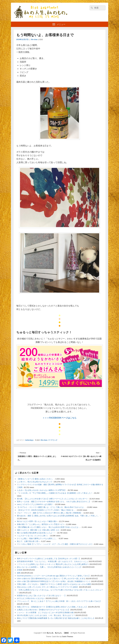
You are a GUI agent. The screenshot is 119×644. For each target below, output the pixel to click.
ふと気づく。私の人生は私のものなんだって (35, 482)
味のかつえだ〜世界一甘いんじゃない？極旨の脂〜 (37, 521)
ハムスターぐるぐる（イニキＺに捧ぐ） (33, 536)
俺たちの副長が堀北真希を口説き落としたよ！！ (36, 533)
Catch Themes (68, 637)
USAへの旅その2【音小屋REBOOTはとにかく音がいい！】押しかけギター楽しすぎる (51, 579)
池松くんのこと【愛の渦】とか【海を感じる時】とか (38, 530)
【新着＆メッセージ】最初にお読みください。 (35, 479)
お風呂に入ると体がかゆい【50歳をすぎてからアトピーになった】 (43, 610)
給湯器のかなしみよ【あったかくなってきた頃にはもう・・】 (42, 596)
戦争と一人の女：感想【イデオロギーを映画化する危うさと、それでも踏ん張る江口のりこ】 (54, 502)
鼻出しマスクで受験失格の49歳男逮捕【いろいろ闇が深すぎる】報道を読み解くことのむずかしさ (56, 618)
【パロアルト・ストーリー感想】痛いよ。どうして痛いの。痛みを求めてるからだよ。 (51, 507)
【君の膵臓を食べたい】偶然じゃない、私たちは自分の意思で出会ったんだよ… (49, 527)
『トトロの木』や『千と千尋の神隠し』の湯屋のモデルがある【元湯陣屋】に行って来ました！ (55, 493)
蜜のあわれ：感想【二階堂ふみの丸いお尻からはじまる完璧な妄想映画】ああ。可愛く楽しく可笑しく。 (58, 516)
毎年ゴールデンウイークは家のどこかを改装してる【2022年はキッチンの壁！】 (49, 559)
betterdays (29, 440)
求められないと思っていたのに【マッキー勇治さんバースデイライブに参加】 (48, 587)
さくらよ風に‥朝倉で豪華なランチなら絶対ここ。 (37, 538)
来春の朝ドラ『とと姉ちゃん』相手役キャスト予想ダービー (41, 524)
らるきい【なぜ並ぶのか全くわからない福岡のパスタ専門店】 (42, 490)
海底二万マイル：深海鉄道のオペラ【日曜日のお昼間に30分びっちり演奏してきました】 (52, 607)
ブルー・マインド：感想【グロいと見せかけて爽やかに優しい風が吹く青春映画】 (50, 513)
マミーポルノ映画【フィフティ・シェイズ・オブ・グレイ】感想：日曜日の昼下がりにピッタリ (55, 544)
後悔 (19, 573)
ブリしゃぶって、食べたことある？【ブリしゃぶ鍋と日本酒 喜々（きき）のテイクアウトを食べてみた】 (59, 601)
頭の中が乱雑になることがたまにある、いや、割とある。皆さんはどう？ (46, 615)
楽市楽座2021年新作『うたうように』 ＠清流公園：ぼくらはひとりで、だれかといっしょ (53, 561)
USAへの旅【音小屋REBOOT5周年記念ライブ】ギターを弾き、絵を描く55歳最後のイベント (54, 581)
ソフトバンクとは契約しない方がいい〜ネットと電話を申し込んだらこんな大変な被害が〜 (53, 564)
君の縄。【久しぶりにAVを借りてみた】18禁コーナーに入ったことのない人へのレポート (52, 499)
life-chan (34, 40)
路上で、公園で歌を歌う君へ (28, 541)
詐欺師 (20, 570)
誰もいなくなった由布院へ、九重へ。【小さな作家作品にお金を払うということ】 (50, 567)
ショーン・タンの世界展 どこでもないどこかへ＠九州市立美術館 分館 (45, 613)
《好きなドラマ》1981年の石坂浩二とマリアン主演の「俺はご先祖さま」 (46, 510)
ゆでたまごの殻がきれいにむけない (31, 598)
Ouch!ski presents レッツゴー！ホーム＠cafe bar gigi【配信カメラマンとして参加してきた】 (54, 576)
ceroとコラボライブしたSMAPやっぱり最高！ (35, 504)
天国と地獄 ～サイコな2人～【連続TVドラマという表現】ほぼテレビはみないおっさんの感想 (54, 584)
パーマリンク (53, 440)
